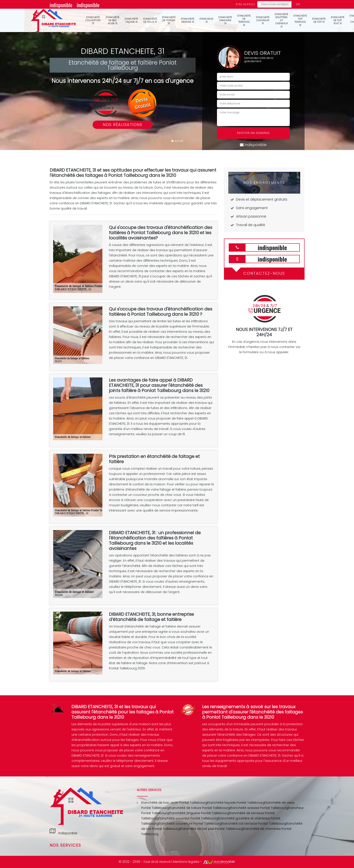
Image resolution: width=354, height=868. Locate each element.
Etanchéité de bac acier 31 (113, 20)
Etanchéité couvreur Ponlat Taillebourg (188, 818)
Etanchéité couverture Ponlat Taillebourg (190, 824)
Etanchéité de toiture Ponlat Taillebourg (200, 808)
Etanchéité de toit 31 (319, 20)
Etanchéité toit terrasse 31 (300, 20)
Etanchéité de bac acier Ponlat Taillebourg (174, 803)
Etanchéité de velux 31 (150, 20)
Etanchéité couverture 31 (93, 20)
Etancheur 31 (206, 20)
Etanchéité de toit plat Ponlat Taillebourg (211, 829)
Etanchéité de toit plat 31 (338, 20)
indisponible (61, 5)
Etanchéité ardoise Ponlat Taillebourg (259, 808)
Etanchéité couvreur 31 (263, 20)
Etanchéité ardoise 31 (188, 20)
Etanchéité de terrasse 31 (244, 20)
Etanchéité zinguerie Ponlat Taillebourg (199, 813)
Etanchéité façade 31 (131, 20)
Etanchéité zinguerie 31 (225, 20)
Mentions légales (186, 862)
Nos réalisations (123, 125)
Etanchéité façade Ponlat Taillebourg (236, 803)
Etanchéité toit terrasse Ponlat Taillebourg (254, 824)
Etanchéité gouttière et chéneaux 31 (281, 20)
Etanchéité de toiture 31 (169, 20)
